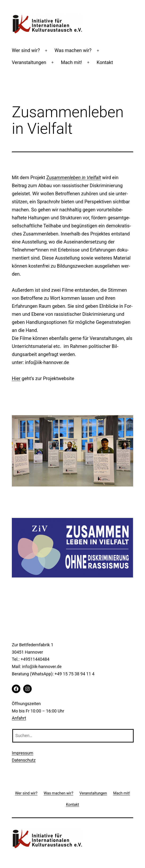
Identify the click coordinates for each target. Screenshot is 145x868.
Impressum (23, 753)
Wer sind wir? (26, 50)
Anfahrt (19, 718)
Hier (16, 378)
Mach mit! (72, 62)
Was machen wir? (73, 50)
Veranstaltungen (29, 62)
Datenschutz (24, 760)
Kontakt (105, 62)
